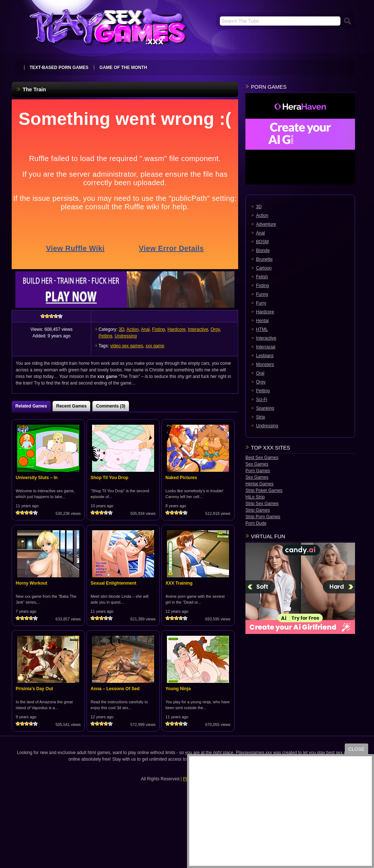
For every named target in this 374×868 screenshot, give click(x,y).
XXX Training (179, 583)
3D (121, 329)
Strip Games (258, 510)
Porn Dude (256, 523)
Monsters (265, 364)
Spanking (265, 408)
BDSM (262, 242)
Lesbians (265, 356)
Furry (261, 303)
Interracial (266, 347)
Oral (260, 373)
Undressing (126, 336)
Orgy (215, 329)
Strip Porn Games (263, 517)
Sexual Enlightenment (113, 583)
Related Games (31, 406)
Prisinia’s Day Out (34, 689)
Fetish (262, 277)
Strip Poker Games (264, 490)
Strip (261, 417)
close (356, 749)
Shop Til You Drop (109, 478)
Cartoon (264, 268)
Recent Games (71, 406)
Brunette (264, 259)
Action (132, 329)
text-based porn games (59, 68)
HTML (262, 329)
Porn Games (258, 471)
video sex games (127, 346)
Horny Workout (31, 583)
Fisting (158, 329)
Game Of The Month (123, 68)
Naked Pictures (181, 478)
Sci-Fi (262, 399)
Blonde (263, 251)
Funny (262, 294)
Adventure (266, 224)
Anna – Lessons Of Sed (115, 689)
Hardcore (176, 329)
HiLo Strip (255, 497)
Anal (145, 329)
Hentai (262, 321)
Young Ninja (178, 689)
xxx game (155, 346)
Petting (105, 336)
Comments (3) (111, 406)
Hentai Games (259, 484)
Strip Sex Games (262, 504)
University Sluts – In (37, 478)
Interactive (198, 329)
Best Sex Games (262, 458)
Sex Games (257, 464)
